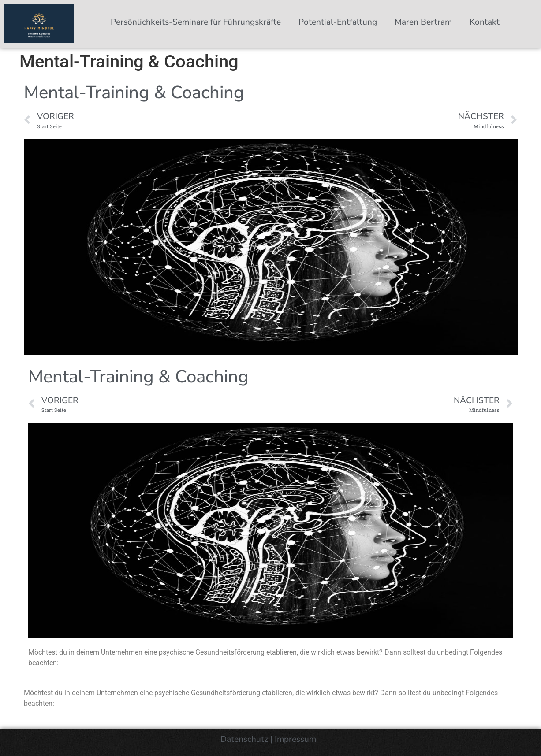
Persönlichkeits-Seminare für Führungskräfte (196, 22)
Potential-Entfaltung (338, 22)
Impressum (297, 739)
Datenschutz (244, 739)
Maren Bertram (423, 22)
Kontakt (485, 22)
